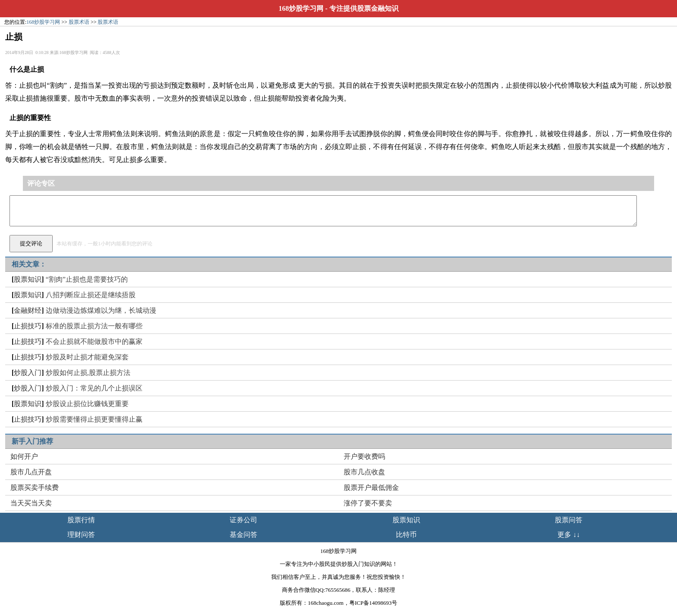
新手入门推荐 (32, 441)
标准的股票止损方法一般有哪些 (94, 326)
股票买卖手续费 (35, 487)
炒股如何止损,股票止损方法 (88, 373)
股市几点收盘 (364, 472)
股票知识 (28, 279)
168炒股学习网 (301, 8)
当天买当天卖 (31, 503)
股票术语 (79, 22)
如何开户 (24, 456)
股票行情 (81, 520)
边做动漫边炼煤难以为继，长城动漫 (101, 310)
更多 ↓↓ (569, 535)
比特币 (406, 535)
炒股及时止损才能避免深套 (87, 357)
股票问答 (569, 520)
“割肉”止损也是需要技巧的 (87, 279)
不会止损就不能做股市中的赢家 (94, 341)
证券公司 (244, 520)
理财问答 (81, 535)
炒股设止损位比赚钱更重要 (87, 404)
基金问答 (244, 535)
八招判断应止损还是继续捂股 (91, 295)
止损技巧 (28, 326)
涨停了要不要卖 (368, 503)
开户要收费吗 (364, 456)
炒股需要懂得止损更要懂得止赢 (94, 419)
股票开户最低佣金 (371, 487)
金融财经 (28, 310)
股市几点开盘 (31, 472)
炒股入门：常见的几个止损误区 (94, 388)
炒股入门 (28, 373)
